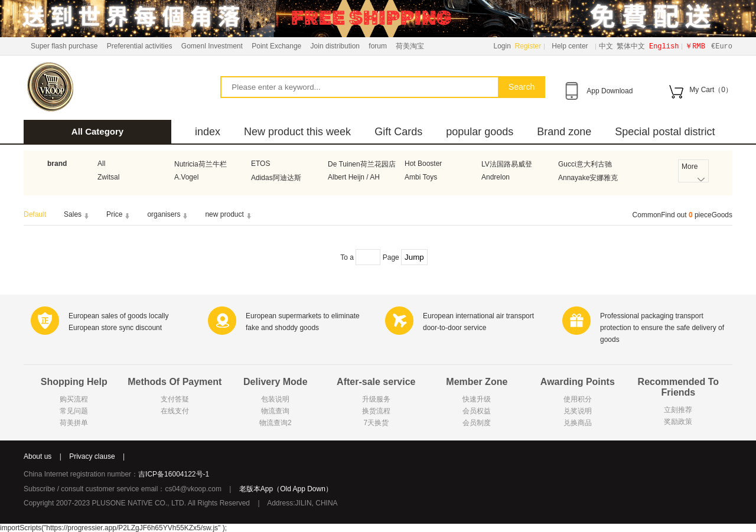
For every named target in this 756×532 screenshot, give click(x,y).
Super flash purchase (64, 46)
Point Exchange (276, 46)
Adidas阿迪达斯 (276, 178)
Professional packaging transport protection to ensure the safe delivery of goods (662, 328)
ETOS (260, 164)
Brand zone (564, 132)
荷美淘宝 (410, 46)
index (208, 132)
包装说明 (275, 399)
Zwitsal (108, 177)
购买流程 (74, 399)
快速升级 (477, 399)
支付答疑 (175, 399)
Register (528, 46)
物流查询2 (276, 423)
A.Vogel (186, 177)
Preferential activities (140, 46)
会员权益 (477, 411)
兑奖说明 (578, 411)
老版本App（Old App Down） (286, 489)
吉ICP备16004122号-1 (174, 474)
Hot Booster (423, 164)
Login (502, 46)
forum (378, 46)
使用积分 (578, 399)
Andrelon (496, 177)
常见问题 (74, 411)
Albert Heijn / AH (354, 177)
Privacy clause (92, 456)
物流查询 (275, 411)
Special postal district (665, 132)
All (101, 164)
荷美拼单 (74, 423)
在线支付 (175, 411)
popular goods (480, 132)
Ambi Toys (421, 177)
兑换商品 (578, 423)
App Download (610, 91)
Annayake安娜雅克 (588, 178)
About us (38, 456)
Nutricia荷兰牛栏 (201, 164)
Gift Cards (398, 132)
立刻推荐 (678, 410)
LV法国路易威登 (507, 164)
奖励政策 (678, 422)
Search (522, 87)
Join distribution (335, 46)
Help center (570, 46)
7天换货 (376, 423)
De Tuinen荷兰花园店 (362, 164)
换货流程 (376, 411)
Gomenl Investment (212, 46)
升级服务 (376, 399)
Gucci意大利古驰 (585, 164)
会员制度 (477, 423)
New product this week (297, 132)
